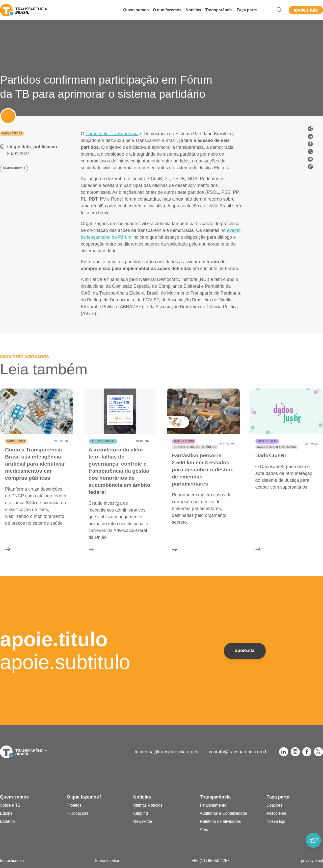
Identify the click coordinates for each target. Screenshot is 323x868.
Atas (204, 829)
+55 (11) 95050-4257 (211, 861)
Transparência (219, 10)
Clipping (141, 813)
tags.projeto (267, 441)
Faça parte (247, 10)
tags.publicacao (103, 441)
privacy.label (312, 861)
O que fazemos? (84, 797)
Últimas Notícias (148, 805)
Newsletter (143, 821)
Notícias (193, 10)
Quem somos (136, 10)
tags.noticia (16, 441)
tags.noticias (12, 134)
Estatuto (7, 821)
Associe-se (276, 813)
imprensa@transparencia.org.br (167, 752)
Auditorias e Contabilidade (223, 813)
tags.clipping (184, 441)
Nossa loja (276, 821)
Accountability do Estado (277, 447)
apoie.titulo (306, 10)
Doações (274, 805)
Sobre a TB (10, 805)
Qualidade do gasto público (195, 447)
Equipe (6, 813)
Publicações (77, 813)
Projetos (74, 805)
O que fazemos (167, 10)
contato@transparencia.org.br (239, 752)
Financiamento (213, 805)
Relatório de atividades (220, 821)
